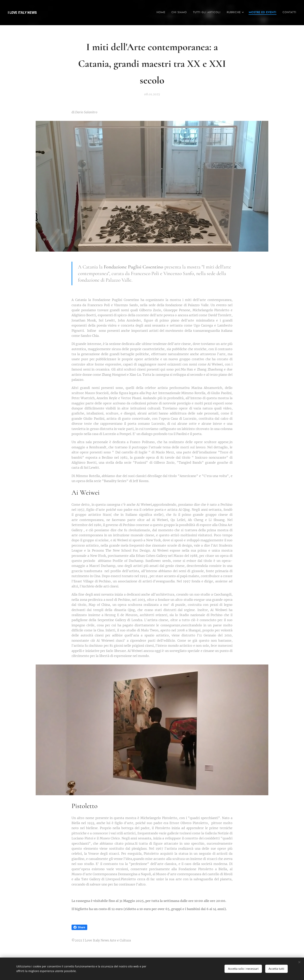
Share (79, 927)
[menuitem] (138, 13)
